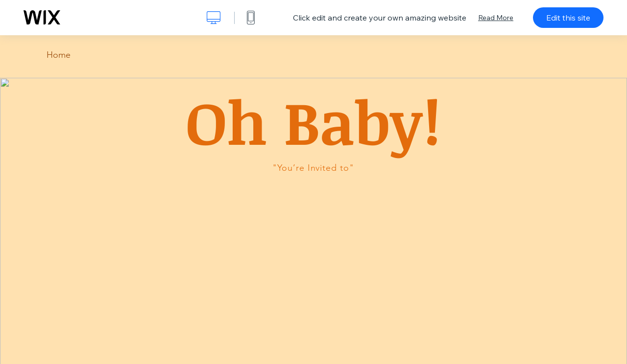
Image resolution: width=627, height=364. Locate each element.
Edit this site (568, 18)
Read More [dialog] (496, 18)
